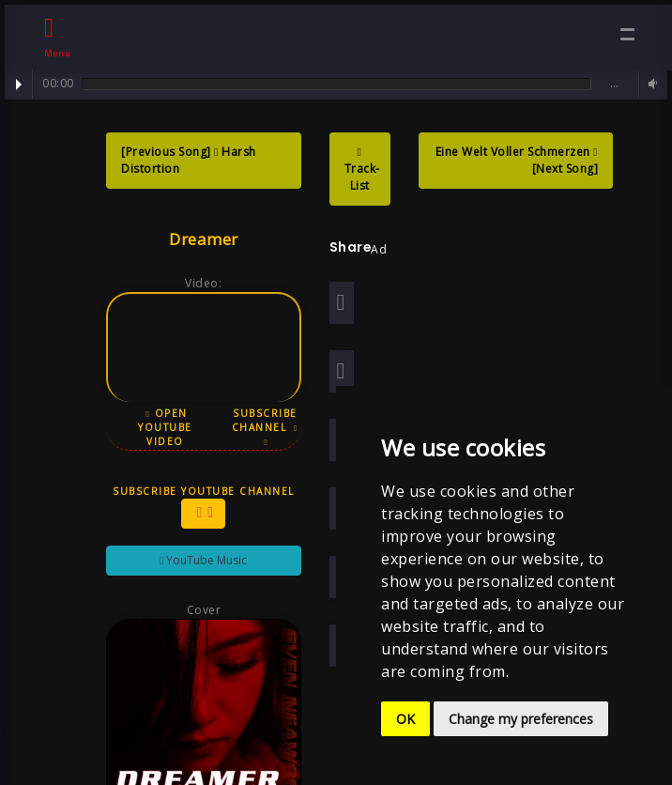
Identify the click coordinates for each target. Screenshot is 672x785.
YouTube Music (197, 560)
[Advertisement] (529, 312)
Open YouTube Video (160, 427)
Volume (650, 84)
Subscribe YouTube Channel (197, 507)
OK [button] (405, 719)
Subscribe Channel (259, 427)
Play (19, 85)
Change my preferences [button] (521, 719)
